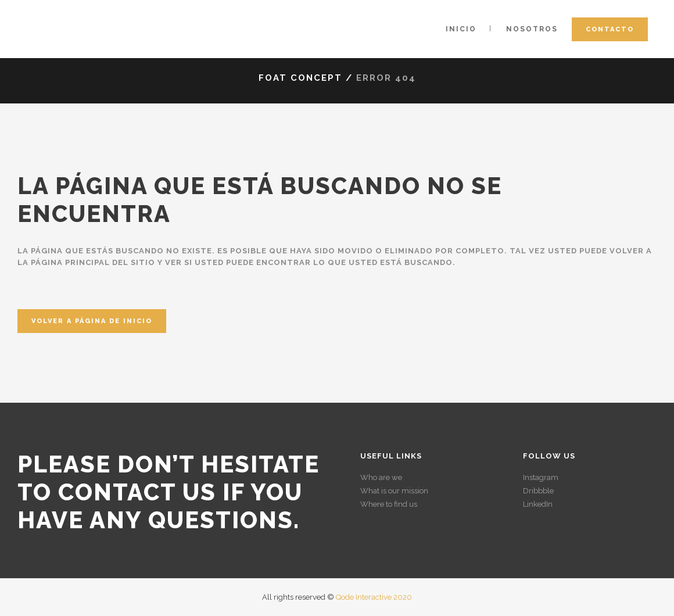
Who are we (381, 477)
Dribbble (538, 491)
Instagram (541, 477)
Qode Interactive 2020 (374, 597)
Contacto (610, 29)
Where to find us (389, 504)
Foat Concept (300, 78)
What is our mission (394, 491)
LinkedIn (538, 504)
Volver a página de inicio (92, 321)
